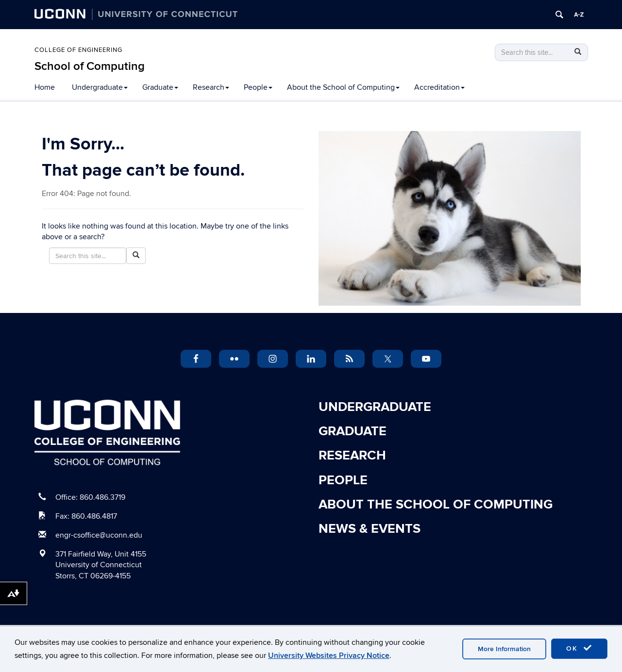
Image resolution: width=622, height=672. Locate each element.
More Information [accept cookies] (504, 649)
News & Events (370, 529)
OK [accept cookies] (579, 648)
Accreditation (439, 87)
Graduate (160, 87)
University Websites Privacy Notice (329, 656)
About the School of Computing (343, 87)
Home (45, 87)
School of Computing (90, 66)
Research (211, 87)
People (258, 87)
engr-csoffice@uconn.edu (99, 535)
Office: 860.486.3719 (90, 497)
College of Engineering (78, 50)
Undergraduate (100, 87)
